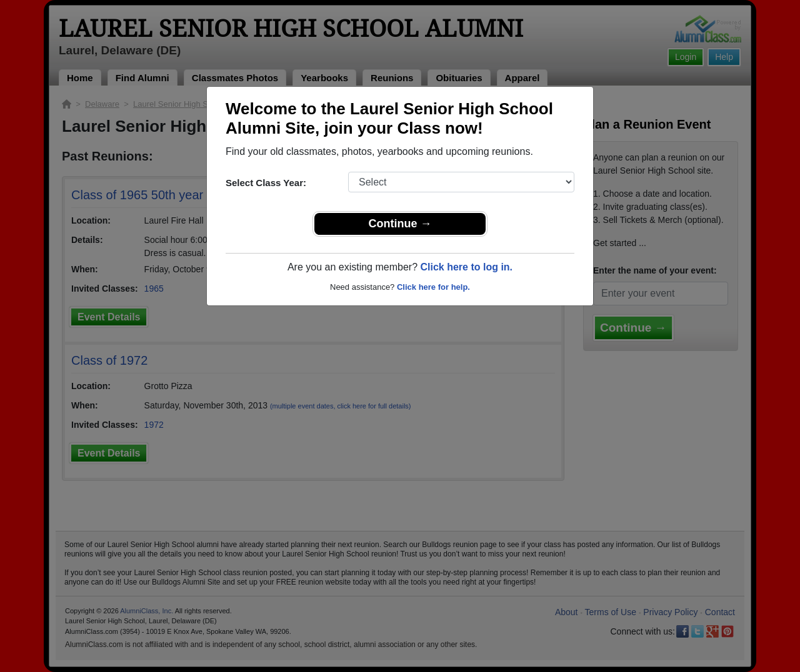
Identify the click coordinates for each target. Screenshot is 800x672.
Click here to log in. (466, 267)
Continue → (400, 224)
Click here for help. (433, 287)
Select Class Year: (266, 183)
